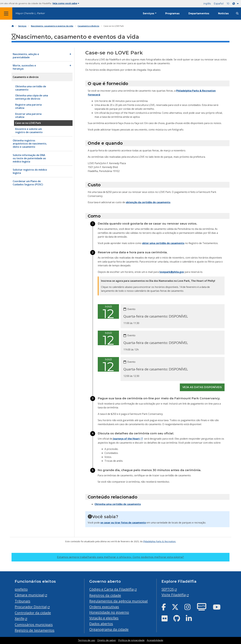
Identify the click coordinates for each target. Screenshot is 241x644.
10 (228, 4)
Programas (172, 13)
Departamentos (199, 13)
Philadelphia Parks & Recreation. (160, 541)
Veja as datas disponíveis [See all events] (202, 387)
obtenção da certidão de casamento (148, 202)
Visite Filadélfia (174, 595)
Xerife (19, 618)
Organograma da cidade (109, 629)
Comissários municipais (34, 625)
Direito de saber (107, 640)
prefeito (21, 589)
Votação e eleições (104, 618)
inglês (207, 4)
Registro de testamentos (35, 630)
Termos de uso (87, 640)
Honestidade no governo (109, 612)
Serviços (148, 13)
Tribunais (23, 601)
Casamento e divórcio (88, 26)
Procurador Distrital (31, 607)
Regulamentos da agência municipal (119, 601)
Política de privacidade (131, 640)
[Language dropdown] (236, 4)
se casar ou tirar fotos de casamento (123, 523)
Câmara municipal (29, 595)
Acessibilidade (155, 640)
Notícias (223, 13)
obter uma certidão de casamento (163, 243)
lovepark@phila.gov (172, 272)
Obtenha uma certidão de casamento (118, 504)
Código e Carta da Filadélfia (112, 589)
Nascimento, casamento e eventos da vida (52, 26)
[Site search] (237, 13)
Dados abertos (101, 624)
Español (219, 4)
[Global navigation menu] (6, 14)
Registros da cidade (105, 595)
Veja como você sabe (66, 3)
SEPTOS (168, 589)
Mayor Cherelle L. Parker (30, 13)
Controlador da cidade (33, 613)
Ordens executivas (104, 607)
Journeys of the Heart (126, 439)
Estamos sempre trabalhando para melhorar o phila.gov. (120, 557)
